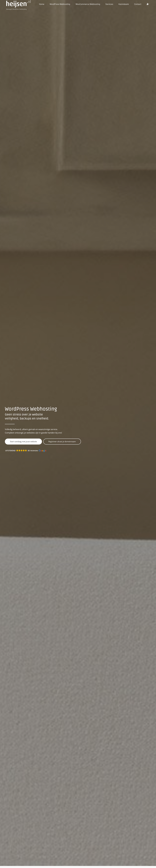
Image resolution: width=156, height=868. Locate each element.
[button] (27, 451)
